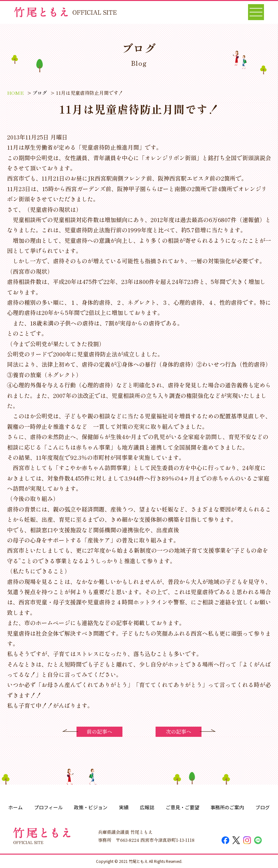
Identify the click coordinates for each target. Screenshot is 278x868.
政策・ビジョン (91, 807)
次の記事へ (179, 731)
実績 (124, 807)
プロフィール (48, 807)
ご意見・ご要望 (183, 807)
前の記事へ (99, 731)
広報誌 (147, 807)
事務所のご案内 (227, 807)
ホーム (15, 807)
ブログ (263, 807)
